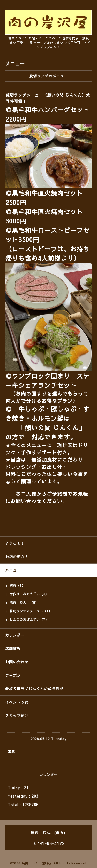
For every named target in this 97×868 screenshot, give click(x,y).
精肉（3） (17, 585)
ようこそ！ (15, 543)
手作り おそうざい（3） (29, 594)
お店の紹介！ (17, 557)
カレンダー (15, 635)
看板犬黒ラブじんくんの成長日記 (34, 689)
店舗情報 (13, 648)
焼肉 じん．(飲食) (36, 863)
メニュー (13, 570)
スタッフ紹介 (17, 716)
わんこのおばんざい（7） (29, 620)
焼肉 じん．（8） (24, 602)
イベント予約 (17, 702)
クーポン (13, 675)
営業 (11, 751)
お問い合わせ (17, 662)
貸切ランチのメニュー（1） (31, 611)
